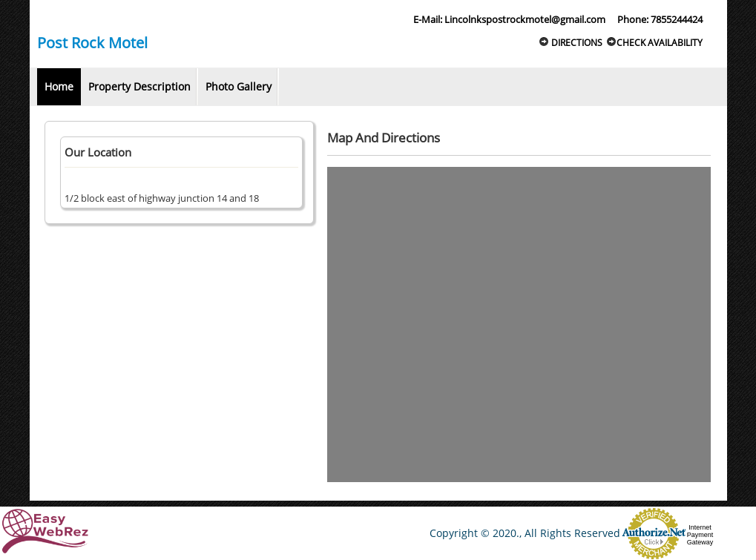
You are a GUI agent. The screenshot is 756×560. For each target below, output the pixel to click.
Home (59, 86)
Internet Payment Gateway (700, 535)
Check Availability (654, 43)
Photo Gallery (239, 86)
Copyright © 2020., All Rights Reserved (525, 533)
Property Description (139, 86)
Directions (571, 43)
